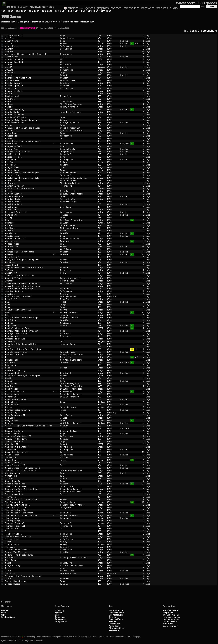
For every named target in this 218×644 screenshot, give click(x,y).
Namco (78, 146)
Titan (29, 531)
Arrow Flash (29, 57)
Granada (29, 249)
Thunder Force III (29, 526)
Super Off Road (29, 278)
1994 (82, 11)
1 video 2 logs (133, 123)
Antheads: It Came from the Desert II (29, 54)
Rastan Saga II (29, 413)
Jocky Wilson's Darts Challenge (29, 286)
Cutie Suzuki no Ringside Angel (29, 141)
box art (194, 31)
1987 (37, 11)
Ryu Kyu (29, 423)
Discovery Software (78, 492)
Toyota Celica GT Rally (29, 536)
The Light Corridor (29, 507)
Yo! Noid (29, 573)
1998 (108, 11)
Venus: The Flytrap (29, 552)
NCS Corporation (78, 228)
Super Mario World (29, 484)
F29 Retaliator (29, 194)
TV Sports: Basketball (29, 550)
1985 (23, 11)
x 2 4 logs (133, 357)
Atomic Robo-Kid (29, 59)
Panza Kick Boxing (29, 370)
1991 (63, 11)
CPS (101, 109)
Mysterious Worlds (29, 339)
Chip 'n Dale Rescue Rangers (29, 120)
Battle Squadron (29, 86)
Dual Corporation (78, 397)
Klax (29, 302)
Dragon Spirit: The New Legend (29, 173)
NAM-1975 (29, 341)
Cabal (29, 101)
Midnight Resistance (29, 333)
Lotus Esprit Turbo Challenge (29, 318)
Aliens (29, 43)
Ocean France (78, 281)
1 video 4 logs (133, 57)
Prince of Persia (29, 391)
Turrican (29, 547)
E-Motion (29, 183)
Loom (29, 312)
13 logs (133, 452)
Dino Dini (78, 299)
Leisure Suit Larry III (29, 310)
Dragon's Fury (29, 175)
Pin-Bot (29, 381)
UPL (78, 59)
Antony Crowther (78, 107)
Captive (29, 107)
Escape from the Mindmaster (29, 188)
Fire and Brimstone (29, 212)
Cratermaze (29, 136)
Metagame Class (117, 628)
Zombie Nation (29, 584)
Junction (29, 294)
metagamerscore (171, 619)
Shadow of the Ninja (29, 439)
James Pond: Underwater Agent (29, 283)
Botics (29, 94)
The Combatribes (29, 502)
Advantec (78, 579)
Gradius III (29, 246)
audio (174, 8)
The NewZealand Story (29, 510)
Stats (3, 613)
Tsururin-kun (29, 544)
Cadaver (29, 104)
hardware (148, 8)
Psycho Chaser (29, 394)
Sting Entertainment (78, 394)
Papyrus (78, 268)
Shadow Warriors (29, 442)
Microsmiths (78, 88)
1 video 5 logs (133, 41)
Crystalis (29, 138)
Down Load (29, 159)
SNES (101, 246)
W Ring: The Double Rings (29, 555)
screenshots (209, 31)
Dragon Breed (29, 167)
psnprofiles (168, 613)
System (101, 67)
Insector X (29, 273)
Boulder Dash (29, 96)
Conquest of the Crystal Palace (29, 128)
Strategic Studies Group (78, 557)
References (60, 619)
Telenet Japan (78, 225)
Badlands (29, 72)
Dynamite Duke (29, 181)
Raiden (29, 407)
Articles (5, 610)
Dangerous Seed (29, 146)
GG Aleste (29, 233)
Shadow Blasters (29, 431)
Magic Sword (29, 326)
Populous (29, 386)
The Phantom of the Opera (29, 513)
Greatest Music (116, 615)
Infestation (29, 270)
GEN (101, 36)
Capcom (78, 120)
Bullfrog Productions (78, 220)
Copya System (78, 38)
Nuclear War (29, 360)
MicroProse (78, 447)
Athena (78, 568)
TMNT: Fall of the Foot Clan (29, 500)
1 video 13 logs (133, 246)
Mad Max (29, 323)
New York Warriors (29, 355)
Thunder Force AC (29, 523)
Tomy (78, 581)
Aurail (29, 67)
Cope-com (78, 86)
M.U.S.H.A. (29, 320)
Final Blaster (29, 202)
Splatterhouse (29, 473)
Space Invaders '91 (29, 465)
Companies (60, 617)
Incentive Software (78, 112)
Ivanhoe (29, 281)
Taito (78, 410)
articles (11, 7)
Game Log (60, 610)
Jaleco (78, 418)
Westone (78, 67)
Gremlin (78, 536)
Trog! (29, 542)
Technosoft (78, 175)
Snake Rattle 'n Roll (29, 452)
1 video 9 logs (133, 196)
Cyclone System (78, 431)
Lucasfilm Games (78, 312)
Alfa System (78, 144)
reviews (35, 7)
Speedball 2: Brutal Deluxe (29, 471)
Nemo (29, 347)
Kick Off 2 (29, 299)
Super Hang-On (29, 481)
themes (116, 8)
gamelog (48, 7)
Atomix (29, 65)
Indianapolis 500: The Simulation (29, 268)
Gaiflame (29, 228)
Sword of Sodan (29, 492)
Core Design (78, 415)
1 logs (133, 36)
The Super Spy (29, 521)
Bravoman (29, 99)
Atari (78, 231)
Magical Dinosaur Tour (29, 328)
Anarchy (29, 49)
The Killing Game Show (29, 505)
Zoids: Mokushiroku (29, 581)
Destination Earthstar (29, 152)
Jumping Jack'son (29, 291)
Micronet (78, 294)
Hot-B (78, 273)
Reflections (78, 70)
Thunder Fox (29, 529)
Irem (78, 167)
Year (57, 615)
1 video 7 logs (133, 215)
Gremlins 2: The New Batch (29, 252)
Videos (4, 615)
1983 (10, 11)
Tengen (78, 304)
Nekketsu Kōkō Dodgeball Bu (29, 344)
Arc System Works (78, 123)
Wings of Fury (29, 565)
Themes (113, 622)
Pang (29, 368)
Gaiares (29, 225)
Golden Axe (29, 241)
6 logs (133, 320)
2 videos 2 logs (133, 362)
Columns (29, 125)
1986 (30, 11)
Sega (78, 36)
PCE (101, 75)
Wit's (29, 568)
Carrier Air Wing (29, 109)
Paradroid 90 (29, 373)
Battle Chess (29, 80)
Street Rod (29, 476)
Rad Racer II (29, 405)
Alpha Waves (29, 46)
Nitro (29, 357)
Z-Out (29, 579)
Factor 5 (78, 547)
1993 (76, 11)
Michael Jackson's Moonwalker (29, 331)
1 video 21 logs (133, 484)
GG (101, 233)
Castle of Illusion (29, 117)
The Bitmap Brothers (78, 104)
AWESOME (29, 70)
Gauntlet (29, 231)
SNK (78, 138)
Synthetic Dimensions (78, 130)
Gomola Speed (29, 244)
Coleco (101, 188)
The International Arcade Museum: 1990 (76, 22)
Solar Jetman (29, 455)
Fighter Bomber (29, 199)
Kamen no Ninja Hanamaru (29, 297)
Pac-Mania (29, 365)
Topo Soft (78, 315)
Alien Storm (29, 41)
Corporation (29, 130)
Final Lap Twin (29, 204)
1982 (4, 11)
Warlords (29, 557)
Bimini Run (29, 88)
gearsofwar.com (171, 626)
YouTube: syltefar (171, 610)
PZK (78, 476)
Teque (78, 72)
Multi (101, 51)
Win (101, 336)
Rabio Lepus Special (29, 399)
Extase (29, 191)
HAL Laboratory (78, 352)
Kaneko (78, 260)
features (162, 8)
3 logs (133, 62)
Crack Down (29, 133)
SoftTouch (78, 65)
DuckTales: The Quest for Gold (29, 178)
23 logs (133, 312)
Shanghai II (29, 444)
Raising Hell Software (78, 505)
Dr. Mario (29, 165)
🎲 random (71, 8)
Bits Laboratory (78, 149)
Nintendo (78, 165)
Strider (29, 478)
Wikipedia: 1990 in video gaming (16, 22)
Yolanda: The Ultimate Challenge (29, 576)
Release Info (115, 624)
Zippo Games (78, 101)
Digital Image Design (78, 194)
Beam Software (78, 80)
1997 (102, 11)
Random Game (8, 617)
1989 (50, 11)
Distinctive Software (78, 565)
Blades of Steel (29, 91)
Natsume (78, 426)
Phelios (29, 378)
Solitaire (29, 457)
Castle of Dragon (29, 115)
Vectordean (78, 212)
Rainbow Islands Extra (29, 410)
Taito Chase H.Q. (29, 494)
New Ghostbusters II (29, 352)
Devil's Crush (29, 154)
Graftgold (78, 373)
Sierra (78, 310)
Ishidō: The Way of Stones (29, 275)
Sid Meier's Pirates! (29, 447)
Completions (61, 622)
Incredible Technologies (78, 178)
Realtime (78, 83)
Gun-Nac (29, 254)
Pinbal (101, 162)
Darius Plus (29, 149)
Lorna (29, 315)
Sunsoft (78, 75)
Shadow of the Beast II (29, 436)
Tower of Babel (29, 534)
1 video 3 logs (133, 154)
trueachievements (171, 615)
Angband (29, 51)
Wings (29, 563)
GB (101, 463)
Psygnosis (78, 270)
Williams (78, 223)
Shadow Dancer (29, 434)
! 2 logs (133, 349)
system (23, 7)
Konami (78, 43)
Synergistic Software (78, 355)
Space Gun (29, 460)
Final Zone (29, 207)
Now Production (78, 173)
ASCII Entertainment (78, 423)
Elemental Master (29, 186)
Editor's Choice (116, 610)
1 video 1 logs (133, 46)
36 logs (133, 51)
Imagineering (78, 152)
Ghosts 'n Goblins (29, 239)
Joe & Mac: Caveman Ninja (29, 289)
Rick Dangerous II (29, 415)
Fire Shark (29, 215)
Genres (112, 617)
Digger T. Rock (29, 157)
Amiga (101, 46)
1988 (43, 11)
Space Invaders (29, 463)
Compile (78, 233)
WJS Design (78, 49)
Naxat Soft (78, 154)
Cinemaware (78, 54)
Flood (29, 220)
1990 (109, 36)
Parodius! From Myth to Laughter (29, 376)
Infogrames (78, 46)
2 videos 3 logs (133, 428)
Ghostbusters (29, 236)
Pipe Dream (29, 384)
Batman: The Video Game (29, 78)
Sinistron (29, 449)
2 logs (133, 49)
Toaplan (78, 215)
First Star (78, 96)
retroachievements (172, 617)
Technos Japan (78, 344)
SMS (101, 231)
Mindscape (78, 323)
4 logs (133, 173)
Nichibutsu (78, 136)
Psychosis (29, 397)
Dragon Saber (29, 170)
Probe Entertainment (78, 489)
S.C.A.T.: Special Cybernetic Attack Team (29, 426)
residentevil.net (170, 622)
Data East (78, 289)
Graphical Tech (116, 619)
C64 (101, 442)
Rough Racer (29, 420)
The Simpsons (29, 518)
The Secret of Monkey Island (29, 515)
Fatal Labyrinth (29, 196)
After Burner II (29, 36)
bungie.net (168, 624)
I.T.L (78, 57)
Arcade (101, 43)
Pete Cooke (78, 534)
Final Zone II (29, 210)
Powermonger (29, 389)
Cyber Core (29, 144)
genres (90, 8)
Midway (78, 162)
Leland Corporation (78, 278)
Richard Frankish (78, 239)
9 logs (133, 526)
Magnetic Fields (78, 318)
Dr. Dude (29, 162)
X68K (101, 59)
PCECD (101, 210)
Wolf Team (78, 207)
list (186, 31)
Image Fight (29, 265)
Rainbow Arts (78, 571)
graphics (103, 8)
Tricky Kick (29, 539)
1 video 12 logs (133, 254)
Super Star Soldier (29, 486)
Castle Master (29, 112)
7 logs (133, 407)
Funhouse (29, 223)
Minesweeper (29, 336)
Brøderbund (78, 391)
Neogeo (101, 341)
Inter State (78, 486)
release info (131, 8)
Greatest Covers (116, 613)
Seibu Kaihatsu (78, 181)
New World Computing (78, 360)
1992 (69, 11)
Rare (78, 157)
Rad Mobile (29, 402)
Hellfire (29, 262)
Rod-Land (29, 418)
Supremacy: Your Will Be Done (29, 489)
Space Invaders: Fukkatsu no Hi (29, 468)
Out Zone (29, 362)
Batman (29, 75)
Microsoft (78, 336)
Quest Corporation (78, 128)
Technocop (29, 497)
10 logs (133, 502)
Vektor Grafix (78, 199)
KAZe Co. (78, 584)
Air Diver (29, 38)
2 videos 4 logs (133, 584)
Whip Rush (29, 560)
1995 (89, 11)
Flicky (29, 217)
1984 (17, 11)
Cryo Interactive (78, 191)
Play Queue (114, 630)
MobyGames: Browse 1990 (44, 22)
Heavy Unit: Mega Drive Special (29, 260)
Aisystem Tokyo (78, 202)
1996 (95, 11)
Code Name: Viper (29, 123)
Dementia (78, 241)
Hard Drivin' (29, 257)
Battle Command (29, 83)
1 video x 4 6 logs (133, 43)
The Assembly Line (78, 183)
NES (101, 80)
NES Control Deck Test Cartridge (29, 349)
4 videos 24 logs (133, 144)
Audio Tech (114, 626)
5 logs (133, 117)
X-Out (29, 571)
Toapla (101, 362)
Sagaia (29, 428)
